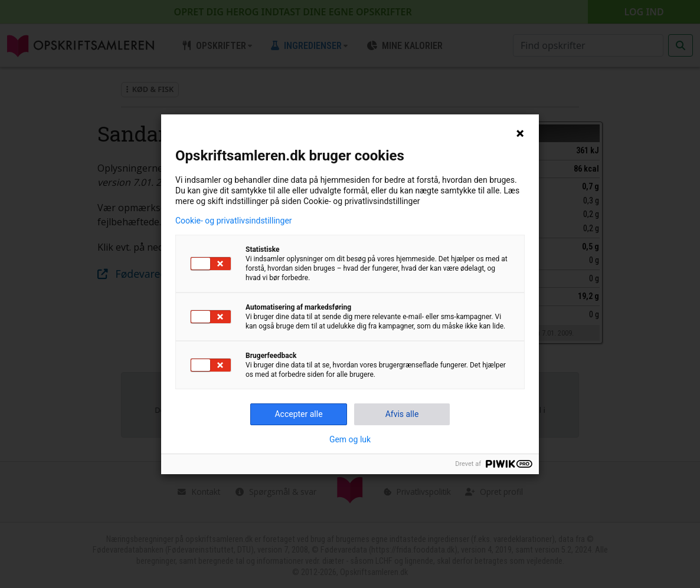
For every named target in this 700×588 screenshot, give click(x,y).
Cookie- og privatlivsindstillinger (234, 221)
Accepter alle (298, 414)
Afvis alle (402, 414)
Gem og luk (350, 439)
